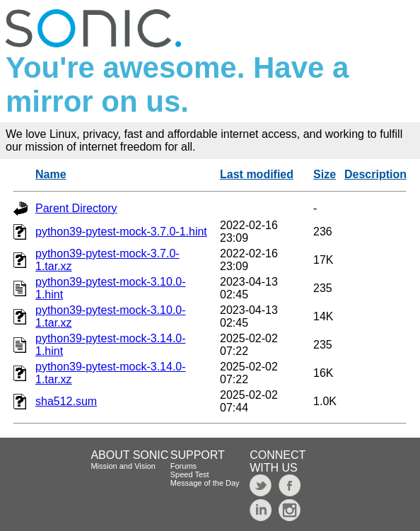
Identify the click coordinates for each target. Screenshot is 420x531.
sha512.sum (66, 401)
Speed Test (190, 474)
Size (325, 174)
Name (51, 174)
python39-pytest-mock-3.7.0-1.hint (121, 232)
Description (375, 174)
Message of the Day (205, 483)
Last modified (257, 174)
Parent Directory (76, 208)
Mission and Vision (123, 466)
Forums (183, 466)
